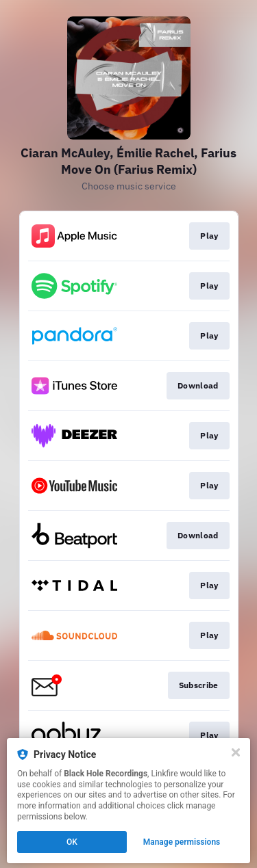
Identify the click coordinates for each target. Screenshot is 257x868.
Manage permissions (182, 842)
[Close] (236, 752)
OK (72, 842)
